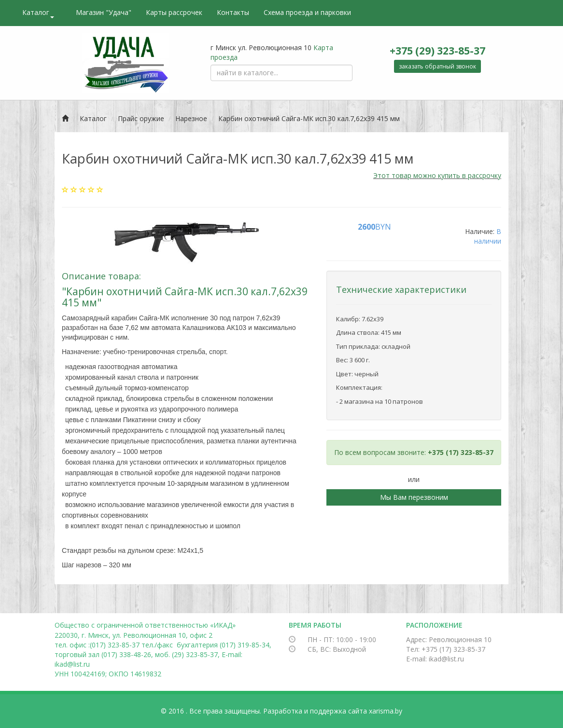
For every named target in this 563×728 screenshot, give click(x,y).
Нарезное (191, 118)
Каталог (38, 13)
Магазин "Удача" (104, 12)
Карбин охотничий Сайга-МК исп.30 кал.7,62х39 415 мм (309, 118)
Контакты (233, 12)
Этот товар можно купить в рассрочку (437, 175)
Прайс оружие (141, 118)
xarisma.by (386, 711)
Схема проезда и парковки (307, 12)
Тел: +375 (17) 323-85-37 (446, 649)
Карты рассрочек (174, 12)
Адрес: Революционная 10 (449, 639)
